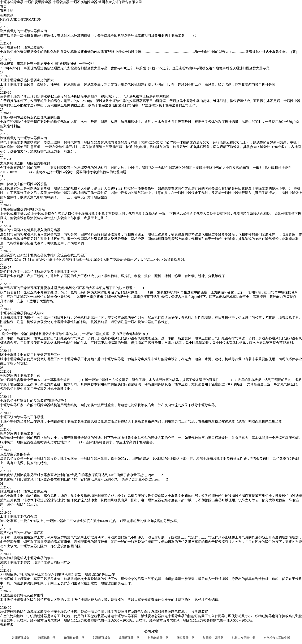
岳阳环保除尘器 (129, 638)
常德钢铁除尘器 (158, 638)
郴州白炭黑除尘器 (243, 638)
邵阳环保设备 (102, 638)
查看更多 (7, 625)
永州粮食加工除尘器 (277, 638)
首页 (3, 6)
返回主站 (7, 11)
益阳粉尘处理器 (213, 638)
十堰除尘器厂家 (75, 359)
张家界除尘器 (186, 638)
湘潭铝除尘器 (47, 638)
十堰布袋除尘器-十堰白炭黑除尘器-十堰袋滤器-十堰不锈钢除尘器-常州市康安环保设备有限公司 (71, 2)
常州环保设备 (21, 638)
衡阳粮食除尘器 (74, 638)
